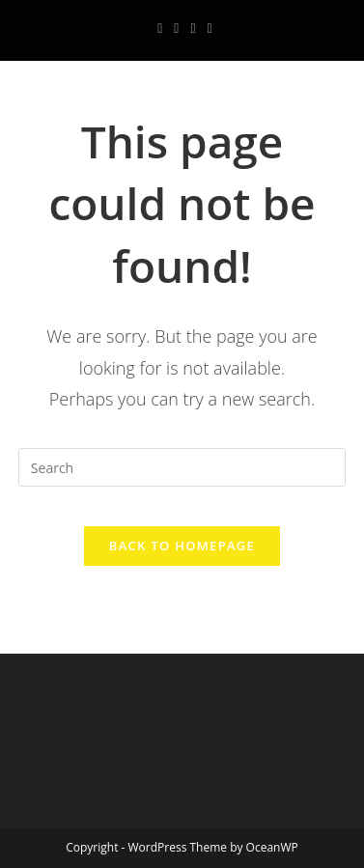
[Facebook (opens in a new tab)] (160, 28)
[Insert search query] (182, 467)
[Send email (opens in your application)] (207, 28)
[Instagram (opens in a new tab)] (176, 28)
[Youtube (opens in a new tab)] (193, 28)
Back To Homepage (182, 546)
